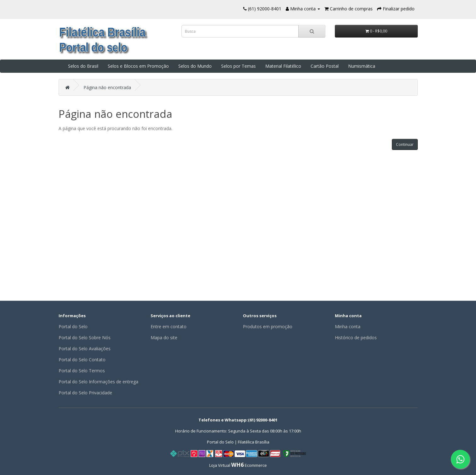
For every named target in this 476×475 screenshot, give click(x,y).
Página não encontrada (107, 87)
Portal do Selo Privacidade (85, 393)
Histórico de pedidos (356, 338)
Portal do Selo (73, 326)
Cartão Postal (325, 66)
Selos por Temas (238, 66)
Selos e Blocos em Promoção (138, 66)
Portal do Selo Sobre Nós (85, 338)
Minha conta (348, 326)
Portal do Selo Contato (82, 360)
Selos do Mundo (195, 66)
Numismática (362, 66)
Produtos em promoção (268, 326)
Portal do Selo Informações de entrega (98, 382)
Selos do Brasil (83, 66)
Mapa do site (164, 338)
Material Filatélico (283, 66)
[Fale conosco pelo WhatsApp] (460, 459)
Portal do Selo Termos (82, 371)
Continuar (405, 144)
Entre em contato (169, 326)
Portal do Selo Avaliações (85, 349)
